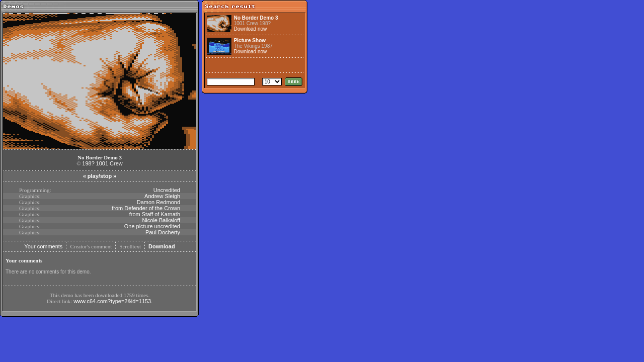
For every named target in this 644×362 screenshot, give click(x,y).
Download (162, 246)
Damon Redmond (158, 202)
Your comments (43, 246)
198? (88, 163)
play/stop (100, 176)
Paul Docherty (163, 232)
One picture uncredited (152, 226)
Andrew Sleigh (162, 196)
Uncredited (167, 190)
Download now (251, 29)
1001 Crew (109, 163)
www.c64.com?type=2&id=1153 (112, 301)
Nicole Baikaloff (161, 220)
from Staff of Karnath (155, 214)
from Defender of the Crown (146, 208)
